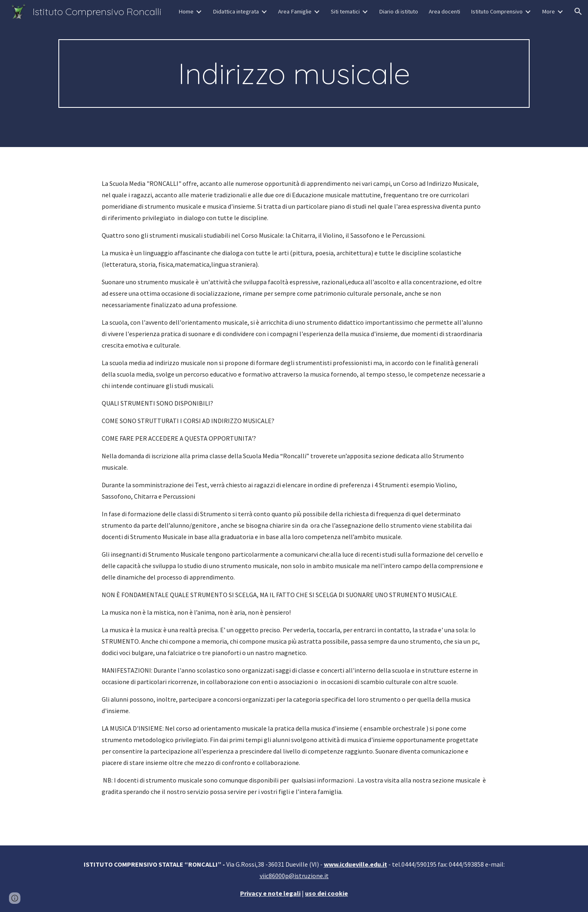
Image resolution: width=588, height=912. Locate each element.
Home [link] (186, 11)
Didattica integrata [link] (236, 11)
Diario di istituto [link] (399, 11)
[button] (578, 11)
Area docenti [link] (444, 11)
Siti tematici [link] (345, 11)
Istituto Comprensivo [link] (497, 11)
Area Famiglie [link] (295, 11)
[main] (294, 74)
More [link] (548, 11)
